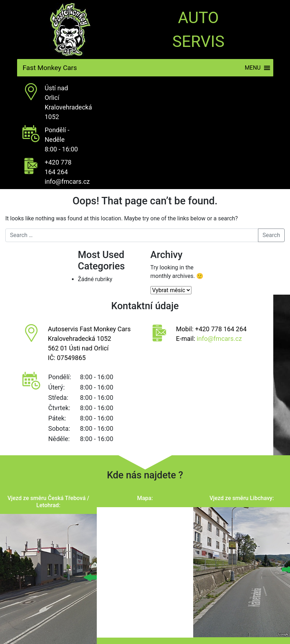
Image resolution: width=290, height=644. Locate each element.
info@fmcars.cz (67, 181)
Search (271, 235)
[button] (253, 68)
